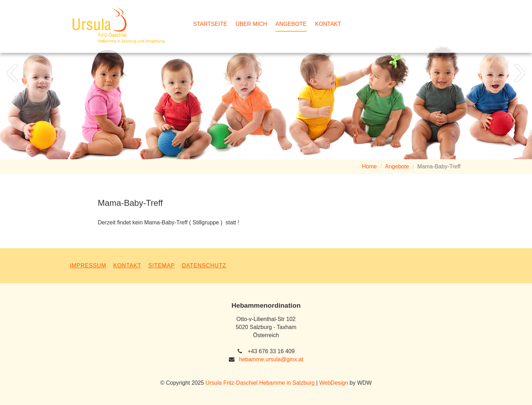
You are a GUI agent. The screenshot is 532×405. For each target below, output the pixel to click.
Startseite (210, 24)
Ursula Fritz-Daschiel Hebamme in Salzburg (260, 383)
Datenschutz (204, 266)
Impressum (88, 266)
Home (370, 166)
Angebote (291, 24)
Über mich (251, 24)
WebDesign (334, 383)
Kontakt (328, 24)
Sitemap (162, 266)
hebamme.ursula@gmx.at (271, 359)
